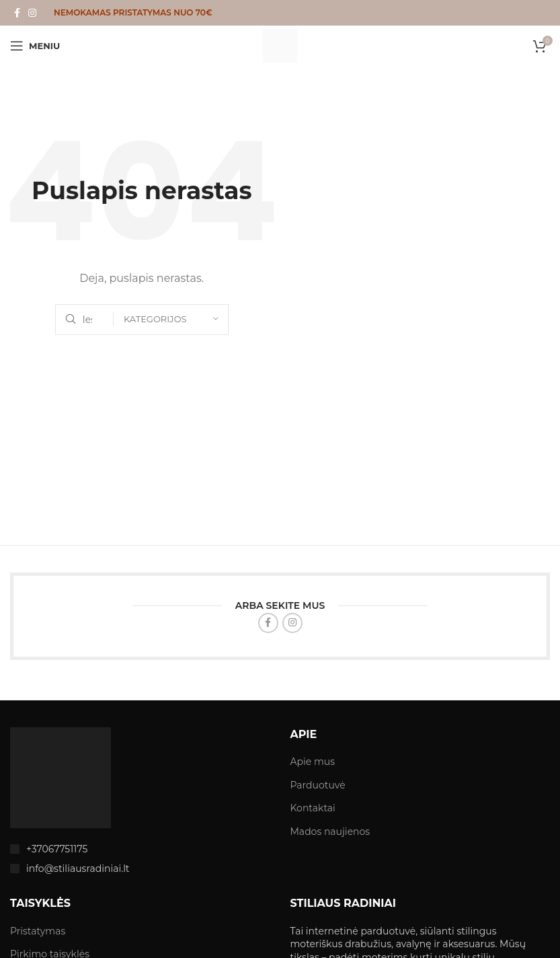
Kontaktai (313, 808)
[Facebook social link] (17, 13)
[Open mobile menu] (35, 46)
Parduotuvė (318, 785)
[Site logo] (280, 45)
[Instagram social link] (32, 13)
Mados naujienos (330, 832)
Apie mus (313, 762)
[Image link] (61, 776)
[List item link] (140, 849)
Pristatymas (38, 931)
